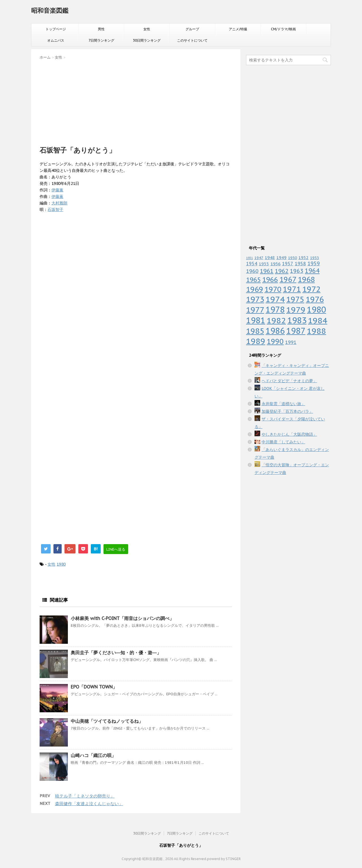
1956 (275, 264)
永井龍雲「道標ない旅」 (283, 404)
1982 (276, 320)
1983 (297, 320)
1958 (300, 264)
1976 (315, 299)
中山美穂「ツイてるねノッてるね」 (107, 721)
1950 (292, 258)
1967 (288, 279)
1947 (259, 258)
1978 (275, 310)
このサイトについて (192, 40)
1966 (270, 279)
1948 (270, 257)
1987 (296, 331)
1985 (255, 331)
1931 (249, 258)
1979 (296, 310)
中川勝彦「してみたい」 (283, 442)
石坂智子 (55, 209)
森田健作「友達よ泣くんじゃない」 (89, 804)
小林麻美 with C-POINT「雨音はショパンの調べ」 (122, 618)
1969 (255, 289)
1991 (291, 342)
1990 (275, 341)
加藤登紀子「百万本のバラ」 (287, 411)
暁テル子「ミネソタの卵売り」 (85, 796)
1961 (267, 271)
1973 (255, 299)
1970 (273, 289)
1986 (275, 331)
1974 (275, 299)
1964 (312, 271)
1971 (292, 289)
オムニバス (56, 40)
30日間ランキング (147, 40)
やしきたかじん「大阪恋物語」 (289, 434)
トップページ (56, 29)
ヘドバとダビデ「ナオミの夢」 (289, 381)
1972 (311, 289)
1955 (264, 264)
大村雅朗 (59, 203)
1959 (314, 263)
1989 (256, 341)
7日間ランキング (101, 40)
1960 (252, 271)
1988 (316, 331)
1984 (318, 320)
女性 (147, 29)
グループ (192, 29)
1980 (61, 564)
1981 (256, 320)
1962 (282, 271)
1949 (281, 257)
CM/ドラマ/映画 (283, 29)
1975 (295, 299)
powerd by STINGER (224, 859)
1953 (314, 258)
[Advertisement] (136, 101)
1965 (253, 280)
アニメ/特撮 (238, 29)
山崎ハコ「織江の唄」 (93, 755)
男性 (101, 29)
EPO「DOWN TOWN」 (94, 687)
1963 (297, 271)
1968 (306, 279)
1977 (255, 310)
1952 (303, 257)
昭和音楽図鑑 (50, 10)
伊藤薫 (57, 190)
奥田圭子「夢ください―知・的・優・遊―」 (116, 653)
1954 (252, 264)
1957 (288, 264)
